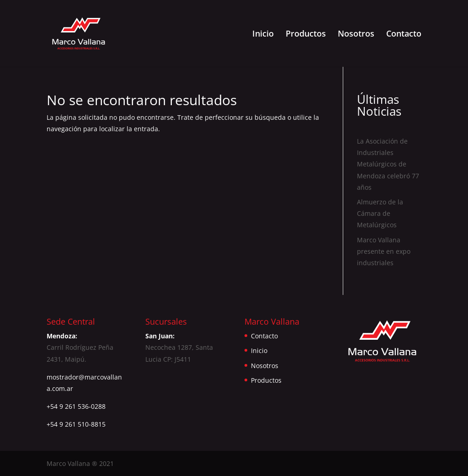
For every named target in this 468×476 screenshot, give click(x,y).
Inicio (263, 35)
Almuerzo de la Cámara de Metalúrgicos (380, 213)
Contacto (404, 35)
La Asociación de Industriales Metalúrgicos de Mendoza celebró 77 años (388, 164)
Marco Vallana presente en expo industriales (384, 251)
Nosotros (356, 35)
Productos (306, 35)
